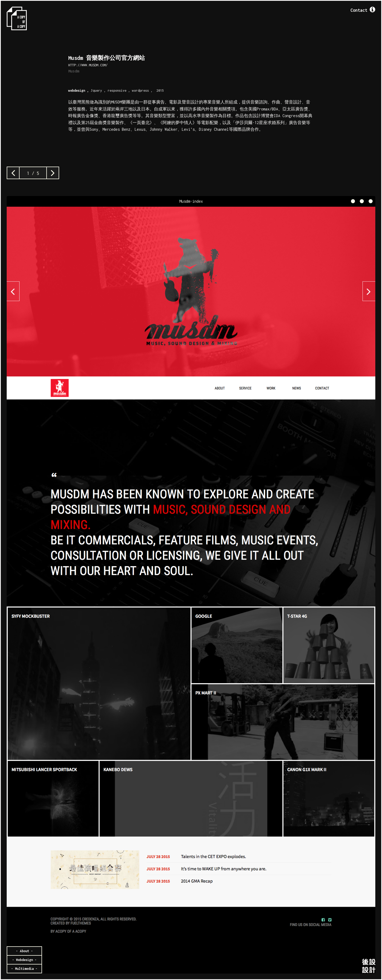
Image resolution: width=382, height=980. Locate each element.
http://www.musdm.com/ (88, 65)
